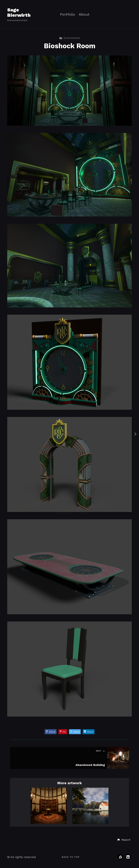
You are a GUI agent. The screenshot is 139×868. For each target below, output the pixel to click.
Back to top (70, 857)
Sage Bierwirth (19, 12)
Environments (70, 38)
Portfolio (68, 14)
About (84, 14)
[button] (124, 840)
